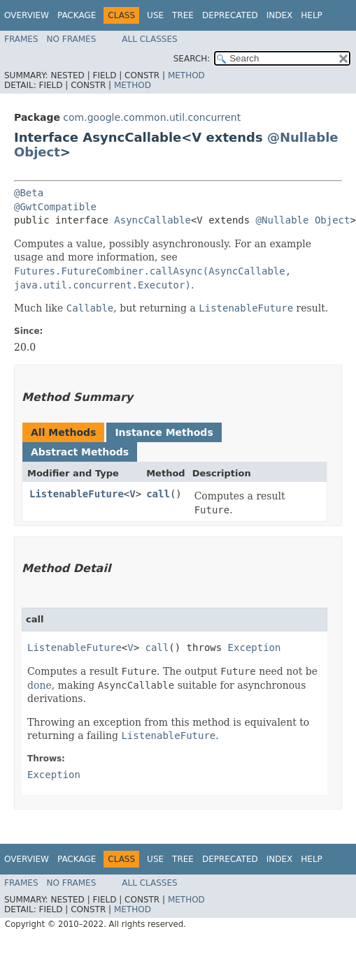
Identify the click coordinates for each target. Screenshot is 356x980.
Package (77, 15)
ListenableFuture (77, 494)
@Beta (29, 193)
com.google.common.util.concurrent (152, 117)
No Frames (72, 39)
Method (186, 75)
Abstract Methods (80, 452)
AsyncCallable (152, 220)
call (158, 494)
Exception (255, 648)
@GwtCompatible (55, 207)
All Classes (149, 39)
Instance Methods (164, 432)
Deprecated (230, 15)
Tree (183, 15)
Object (37, 152)
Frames (21, 39)
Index (280, 15)
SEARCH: (192, 59)
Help (312, 15)
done (40, 685)
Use (155, 15)
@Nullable (303, 137)
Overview (27, 15)
